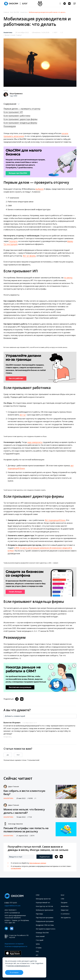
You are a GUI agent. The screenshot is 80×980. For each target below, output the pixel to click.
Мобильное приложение (45, 910)
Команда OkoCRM (42, 933)
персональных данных (38, 863)
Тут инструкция (10, 244)
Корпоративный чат (43, 902)
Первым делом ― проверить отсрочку (22, 109)
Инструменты (66, 918)
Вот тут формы (29, 256)
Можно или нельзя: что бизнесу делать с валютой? (24, 811)
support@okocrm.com (12, 906)
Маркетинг (65, 910)
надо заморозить (35, 442)
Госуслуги (13, 241)
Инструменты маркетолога (46, 929)
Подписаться (45, 857)
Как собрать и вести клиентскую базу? (24, 792)
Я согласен (14, 972)
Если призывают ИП (13, 112)
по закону (68, 278)
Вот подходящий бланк (55, 520)
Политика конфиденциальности (16, 946)
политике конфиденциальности (18, 966)
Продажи (64, 902)
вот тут (23, 415)
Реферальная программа (45, 921)
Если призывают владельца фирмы (20, 123)
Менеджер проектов (43, 899)
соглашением (16, 868)
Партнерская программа (45, 918)
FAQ (37, 951)
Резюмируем (10, 126)
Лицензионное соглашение (14, 944)
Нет (18, 755)
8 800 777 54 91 (11, 903)
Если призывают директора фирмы (21, 119)
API (37, 955)
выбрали (40, 189)
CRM (38, 895)
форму (70, 241)
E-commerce (65, 914)
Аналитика (8, 32)
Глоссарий (40, 940)
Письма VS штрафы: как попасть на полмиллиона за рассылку (26, 830)
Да (8, 755)
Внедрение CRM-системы (45, 925)
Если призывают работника (17, 116)
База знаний (40, 936)
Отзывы (39, 948)
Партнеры (39, 914)
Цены (38, 944)
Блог (63, 895)
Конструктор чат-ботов (44, 906)
